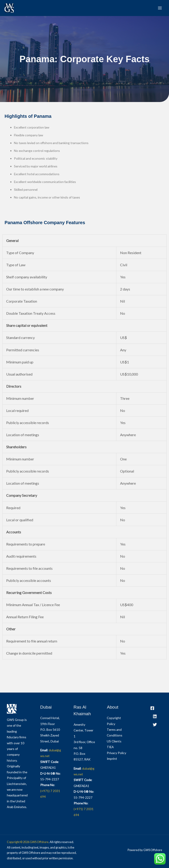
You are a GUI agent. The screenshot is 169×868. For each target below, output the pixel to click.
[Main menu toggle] (160, 8)
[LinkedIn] (155, 716)
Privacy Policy (117, 753)
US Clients (114, 741)
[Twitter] (155, 725)
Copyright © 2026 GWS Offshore (28, 842)
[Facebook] (152, 708)
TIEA (110, 747)
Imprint (112, 759)
